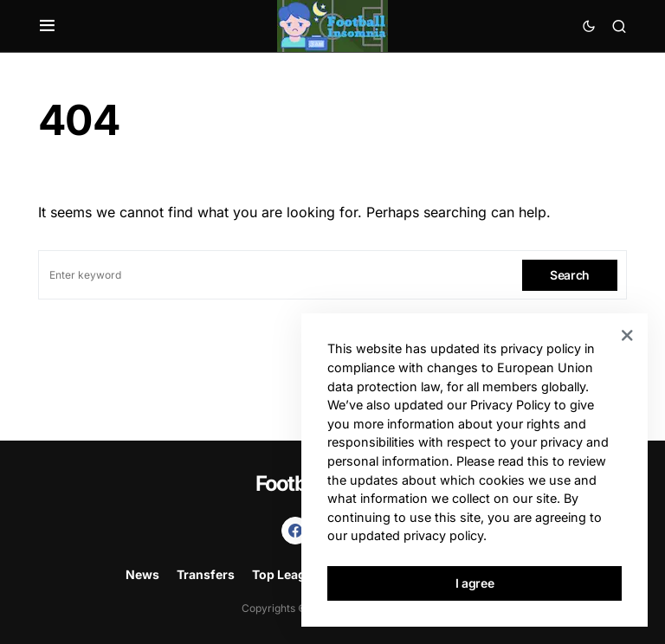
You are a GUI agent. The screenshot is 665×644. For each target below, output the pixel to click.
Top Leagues (290, 574)
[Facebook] (295, 531)
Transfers (206, 574)
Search (570, 275)
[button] (47, 26)
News (142, 574)
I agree (475, 583)
